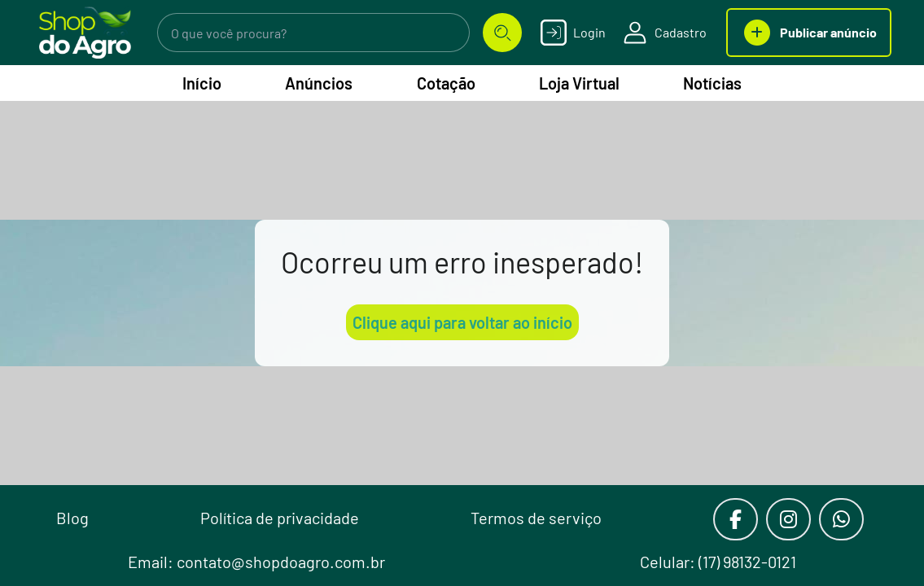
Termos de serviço (536, 518)
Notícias (712, 83)
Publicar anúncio (809, 33)
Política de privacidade (280, 518)
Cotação (446, 83)
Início (202, 83)
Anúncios (319, 83)
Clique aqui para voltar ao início (462, 322)
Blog (72, 518)
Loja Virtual (579, 83)
